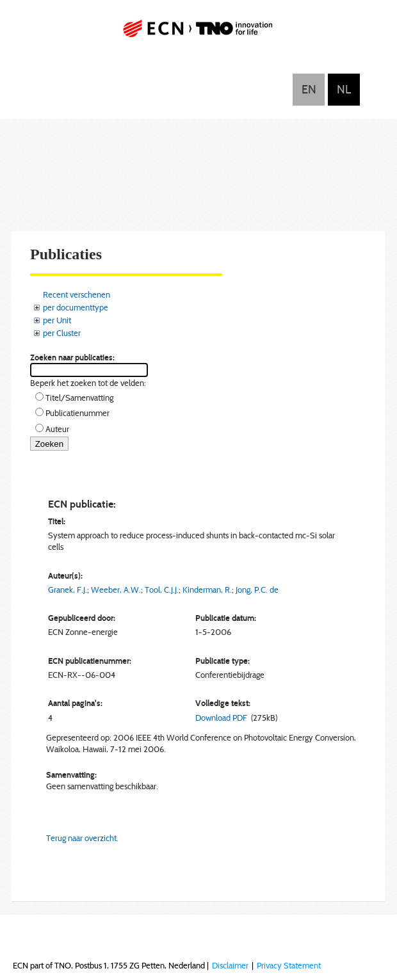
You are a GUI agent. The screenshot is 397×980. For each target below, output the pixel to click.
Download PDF (221, 718)
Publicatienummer (77, 413)
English (309, 90)
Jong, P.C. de (257, 590)
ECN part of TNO (199, 34)
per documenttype (76, 307)
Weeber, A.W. (116, 590)
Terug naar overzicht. (82, 838)
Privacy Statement (289, 965)
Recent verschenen (77, 294)
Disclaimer (230, 965)
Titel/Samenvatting (79, 398)
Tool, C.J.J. (162, 590)
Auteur (57, 429)
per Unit (57, 320)
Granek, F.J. (68, 590)
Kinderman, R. (207, 590)
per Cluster (62, 333)
